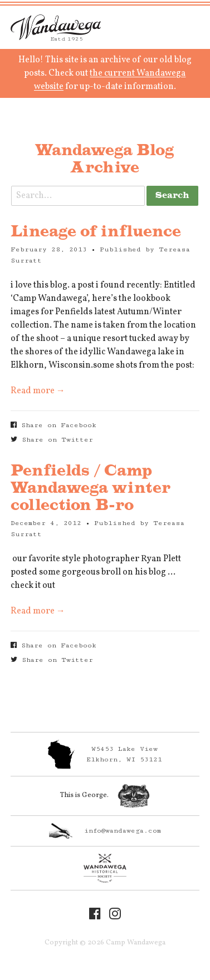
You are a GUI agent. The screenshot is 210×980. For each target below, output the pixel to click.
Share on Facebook (53, 425)
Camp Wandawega (56, 27)
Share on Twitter (52, 440)
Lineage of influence (96, 232)
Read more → (38, 391)
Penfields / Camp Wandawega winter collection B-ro (91, 488)
